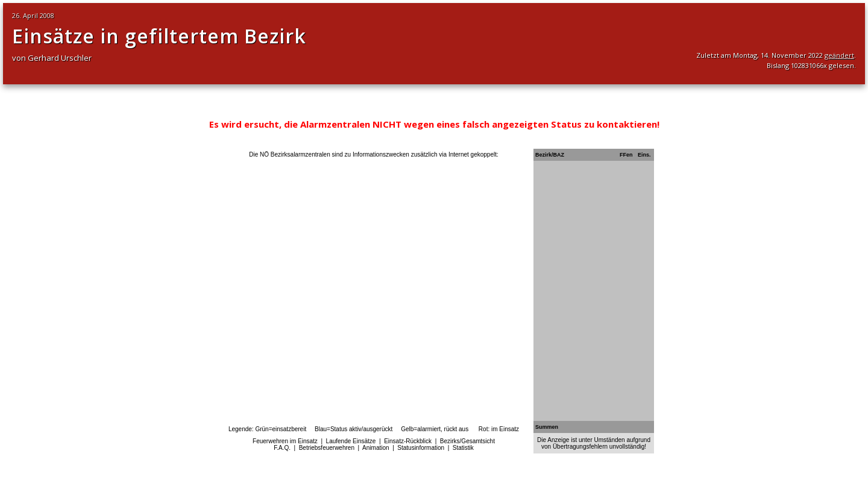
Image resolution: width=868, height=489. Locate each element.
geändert (839, 55)
